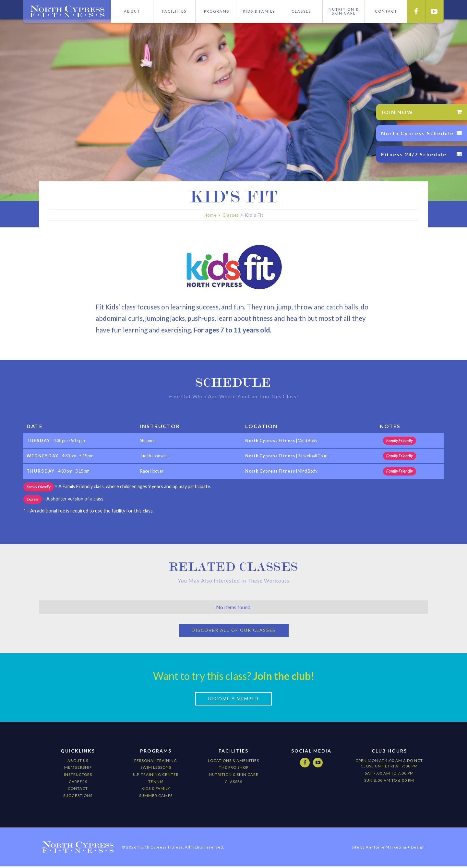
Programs (217, 11)
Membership (78, 769)
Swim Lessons (156, 769)
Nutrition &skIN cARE (344, 11)
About (132, 11)
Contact (78, 790)
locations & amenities (233, 762)
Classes (301, 11)
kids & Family (156, 790)
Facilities (174, 11)
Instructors (78, 776)
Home (210, 215)
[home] (67, 11)
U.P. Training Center (156, 776)
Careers (78, 783)
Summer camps (156, 797)
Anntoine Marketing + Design (395, 848)
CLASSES (233, 783)
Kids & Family (259, 11)
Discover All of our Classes (234, 631)
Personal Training (156, 762)
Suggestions (78, 797)
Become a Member (233, 700)
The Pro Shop (234, 769)
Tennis (156, 783)
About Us (78, 762)
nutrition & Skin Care (234, 776)
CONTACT (386, 11)
